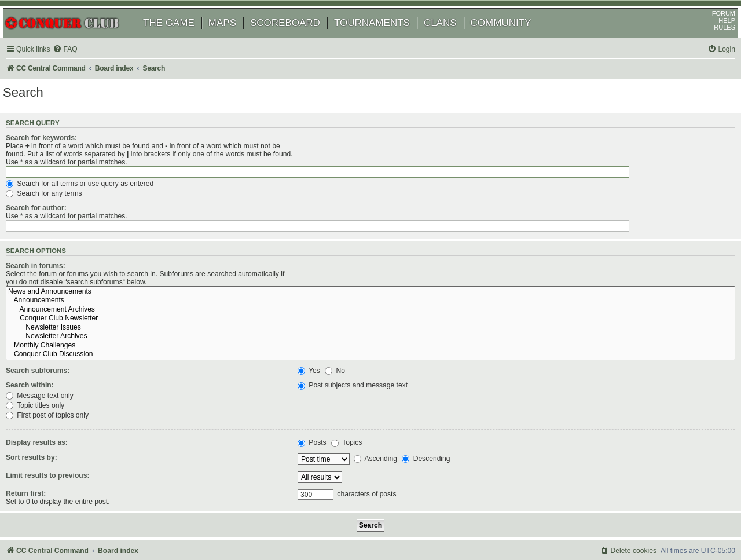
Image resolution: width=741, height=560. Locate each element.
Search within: (46, 335)
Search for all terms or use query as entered (382, 171)
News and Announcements (513, 241)
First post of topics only (349, 365)
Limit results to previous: (64, 425)
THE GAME (182, 39)
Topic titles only (337, 355)
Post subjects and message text (363, 335)
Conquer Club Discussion (513, 305)
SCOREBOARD (298, 39)
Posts (322, 393)
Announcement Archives (513, 260)
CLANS (454, 39)
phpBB (63, 522)
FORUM (710, 30)
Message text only (342, 345)
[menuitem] (81, 66)
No (345, 321)
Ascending (385, 409)
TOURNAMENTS (385, 39)
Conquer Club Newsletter (513, 269)
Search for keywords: (58, 158)
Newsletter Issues (513, 278)
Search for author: (52, 196)
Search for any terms (346, 181)
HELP (714, 36)
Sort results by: (48, 407)
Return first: (42, 443)
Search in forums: (52, 240)
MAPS (236, 39)
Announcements (513, 251)
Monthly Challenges (513, 296)
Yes (319, 321)
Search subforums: (54, 321)
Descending (436, 409)
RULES (711, 43)
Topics (357, 393)
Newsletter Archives (513, 287)
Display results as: (53, 393)
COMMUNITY (514, 39)
